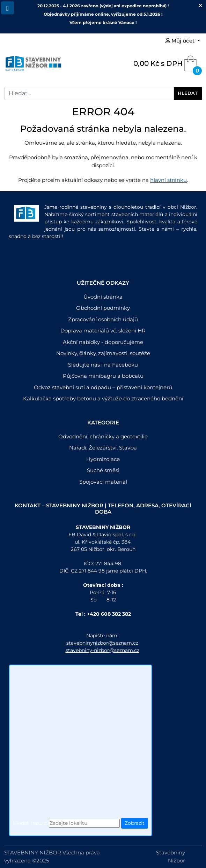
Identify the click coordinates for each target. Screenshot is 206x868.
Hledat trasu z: (30, 823)
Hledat (188, 93)
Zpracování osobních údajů (103, 319)
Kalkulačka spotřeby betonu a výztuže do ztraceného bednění (103, 398)
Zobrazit (135, 823)
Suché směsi (103, 470)
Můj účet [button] (181, 41)
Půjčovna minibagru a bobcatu (103, 376)
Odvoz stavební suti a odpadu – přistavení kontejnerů (103, 387)
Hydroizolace (103, 459)
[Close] (200, 6)
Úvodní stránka (103, 297)
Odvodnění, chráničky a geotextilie (103, 436)
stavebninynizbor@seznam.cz (102, 643)
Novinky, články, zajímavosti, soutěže (103, 353)
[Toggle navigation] (8, 8)
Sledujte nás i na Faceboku (103, 365)
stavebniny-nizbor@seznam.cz (102, 650)
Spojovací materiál (103, 482)
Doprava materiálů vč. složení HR (103, 331)
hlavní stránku (168, 180)
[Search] (89, 93)
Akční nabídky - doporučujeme (103, 342)
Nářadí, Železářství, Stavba (103, 448)
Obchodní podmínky (103, 308)
